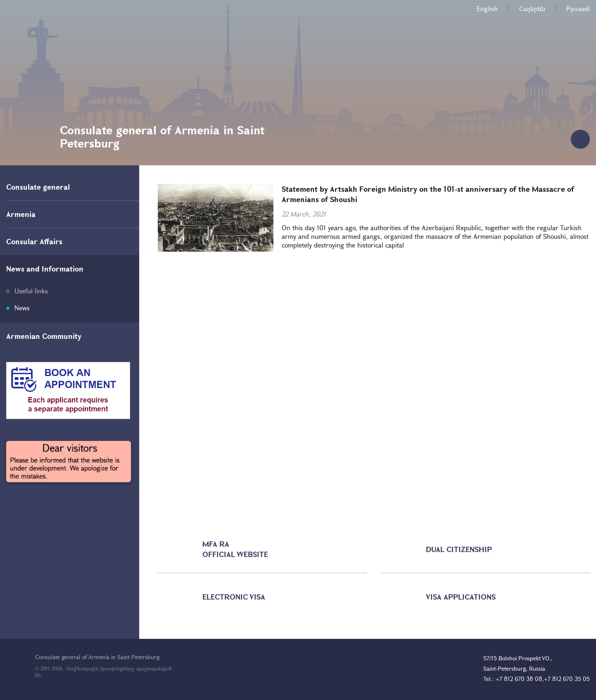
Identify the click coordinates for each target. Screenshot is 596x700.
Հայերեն (532, 8)
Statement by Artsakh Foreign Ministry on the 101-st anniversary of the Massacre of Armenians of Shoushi (428, 194)
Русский (578, 8)
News (22, 308)
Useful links (31, 291)
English (487, 8)
